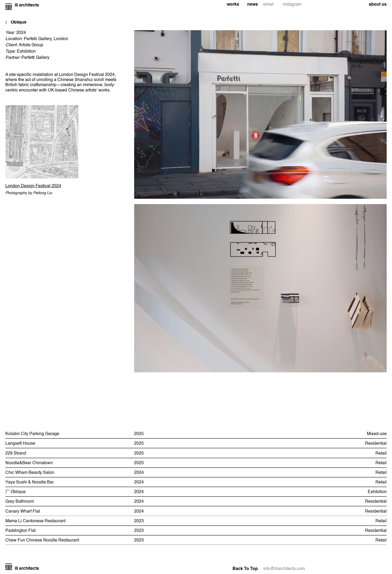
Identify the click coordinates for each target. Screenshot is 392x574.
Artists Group (31, 45)
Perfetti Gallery (35, 58)
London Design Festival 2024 (33, 186)
